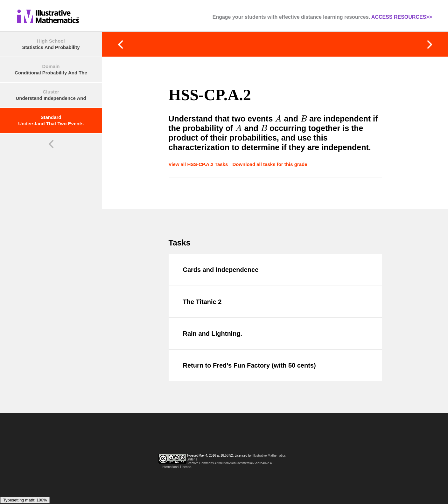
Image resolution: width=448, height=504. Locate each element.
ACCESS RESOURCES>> (402, 17)
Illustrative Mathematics (269, 456)
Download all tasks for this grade (270, 164)
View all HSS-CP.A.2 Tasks (199, 164)
